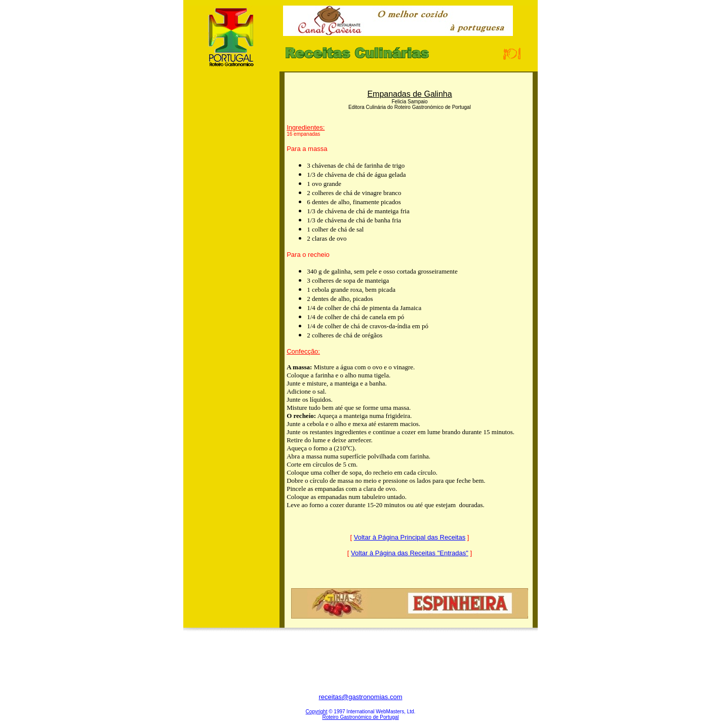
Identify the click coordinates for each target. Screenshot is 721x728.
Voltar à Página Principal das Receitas (410, 537)
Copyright (317, 712)
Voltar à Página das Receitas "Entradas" (410, 553)
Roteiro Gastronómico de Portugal (360, 717)
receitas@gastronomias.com (361, 697)
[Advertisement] (231, 233)
